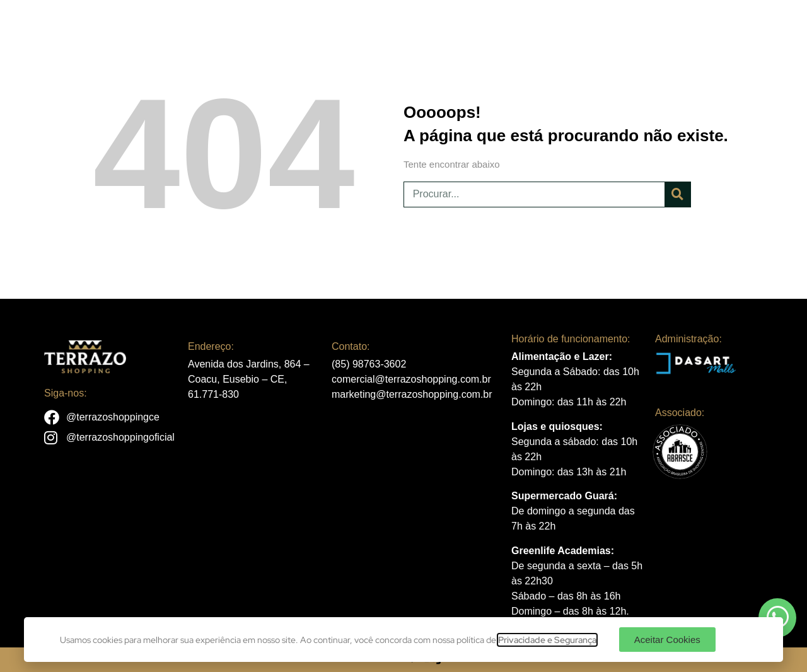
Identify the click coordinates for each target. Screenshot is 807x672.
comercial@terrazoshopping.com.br (411, 379)
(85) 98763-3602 (369, 364)
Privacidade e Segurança (547, 640)
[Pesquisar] (677, 194)
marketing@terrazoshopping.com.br (412, 394)
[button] (667, 640)
